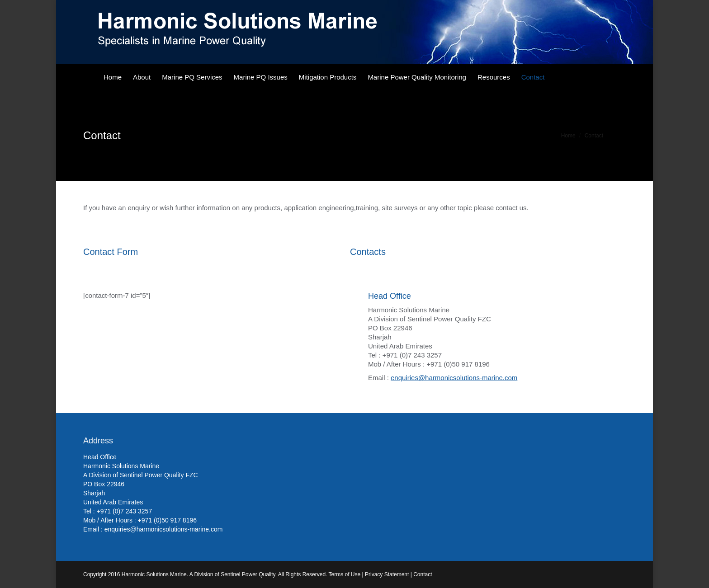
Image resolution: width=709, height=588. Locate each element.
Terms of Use (345, 574)
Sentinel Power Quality (248, 574)
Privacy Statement (387, 574)
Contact (423, 574)
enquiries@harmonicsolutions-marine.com (454, 378)
